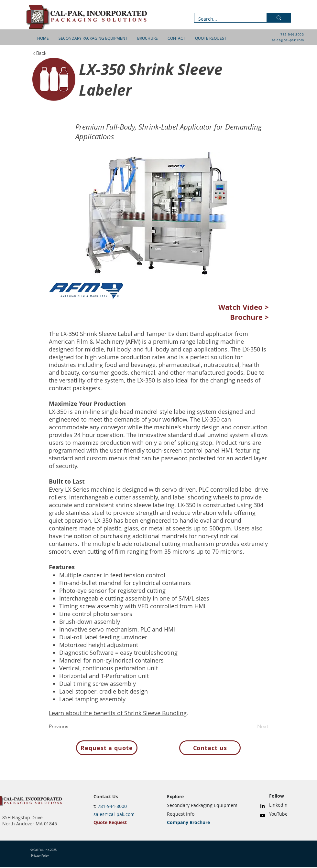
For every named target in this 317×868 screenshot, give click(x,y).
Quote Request (110, 822)
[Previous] (70, 727)
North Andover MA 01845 (30, 824)
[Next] (252, 727)
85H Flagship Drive (22, 817)
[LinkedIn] (262, 806)
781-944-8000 (292, 35)
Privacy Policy (40, 856)
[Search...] (226, 19)
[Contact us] (210, 748)
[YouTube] (262, 816)
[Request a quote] (107, 748)
